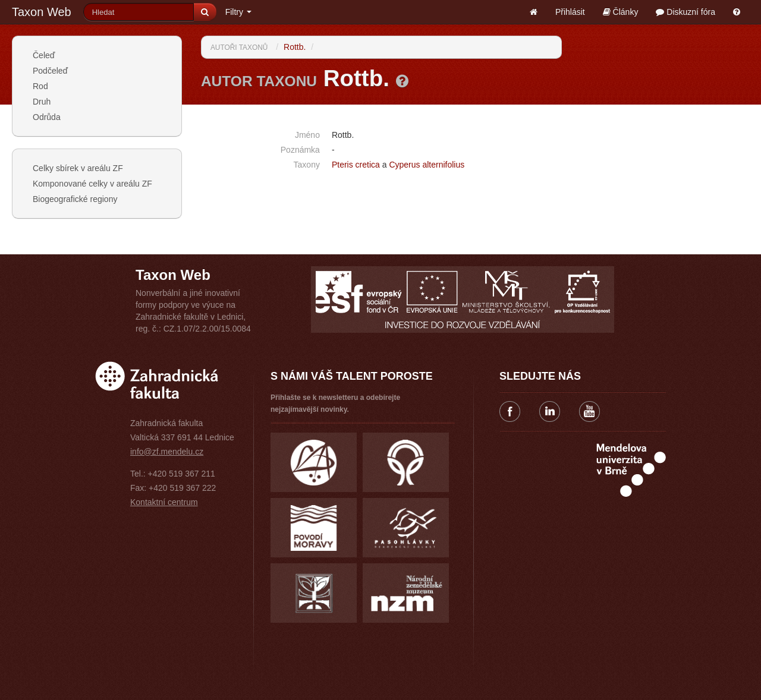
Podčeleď (50, 71)
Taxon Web (42, 12)
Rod (40, 86)
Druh (42, 102)
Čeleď (44, 55)
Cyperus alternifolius (427, 165)
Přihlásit (570, 12)
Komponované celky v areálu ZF (92, 184)
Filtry (238, 12)
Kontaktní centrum (164, 502)
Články (621, 12)
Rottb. (295, 47)
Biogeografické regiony (75, 199)
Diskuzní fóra (685, 12)
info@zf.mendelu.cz (167, 452)
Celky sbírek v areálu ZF (78, 168)
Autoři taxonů (239, 48)
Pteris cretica (356, 165)
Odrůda (47, 117)
